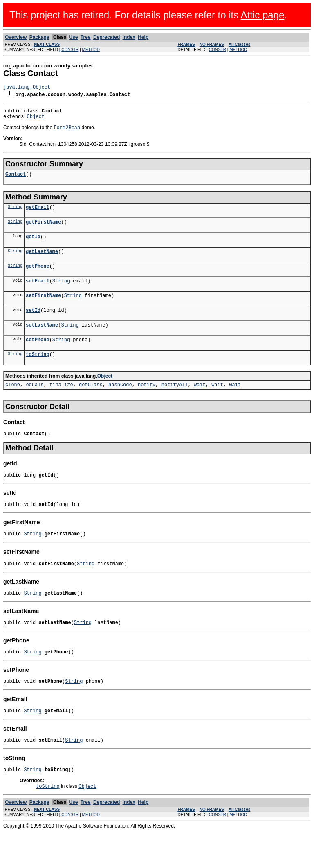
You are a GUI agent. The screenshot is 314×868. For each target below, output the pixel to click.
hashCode (120, 405)
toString (38, 373)
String (15, 213)
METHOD (91, 50)
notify (147, 405)
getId (33, 246)
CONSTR (70, 50)
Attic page (263, 15)
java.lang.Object (27, 88)
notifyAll (175, 405)
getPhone (38, 278)
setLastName (42, 341)
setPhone (38, 357)
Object (36, 120)
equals (35, 405)
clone (13, 405)
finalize (61, 405)
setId (33, 325)
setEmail (38, 294)
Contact (16, 180)
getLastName (42, 262)
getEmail (38, 214)
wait (200, 405)
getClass (91, 405)
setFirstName (43, 310)
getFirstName (43, 230)
